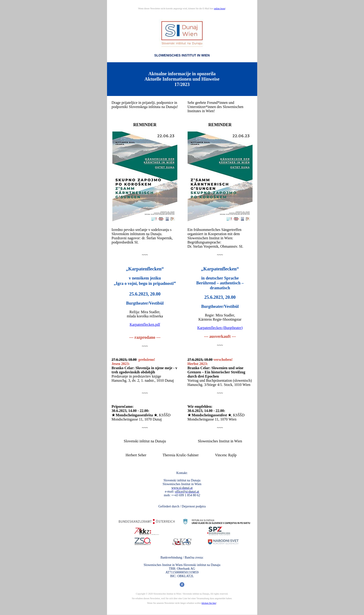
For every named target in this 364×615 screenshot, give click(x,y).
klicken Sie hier (209, 603)
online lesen (220, 8)
